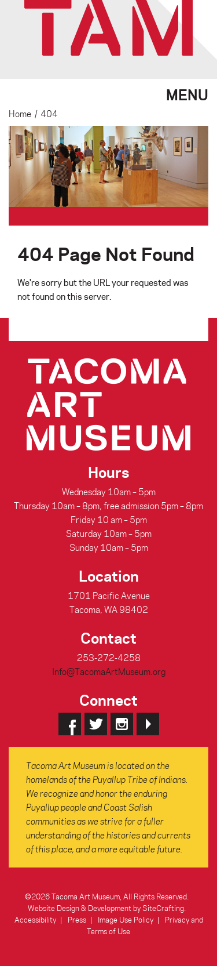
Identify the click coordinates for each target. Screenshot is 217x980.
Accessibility (35, 919)
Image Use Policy (126, 919)
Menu (187, 93)
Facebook (70, 724)
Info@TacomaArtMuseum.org (109, 672)
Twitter (96, 724)
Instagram (122, 724)
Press (77, 919)
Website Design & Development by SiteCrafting (106, 908)
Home (20, 114)
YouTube (148, 724)
